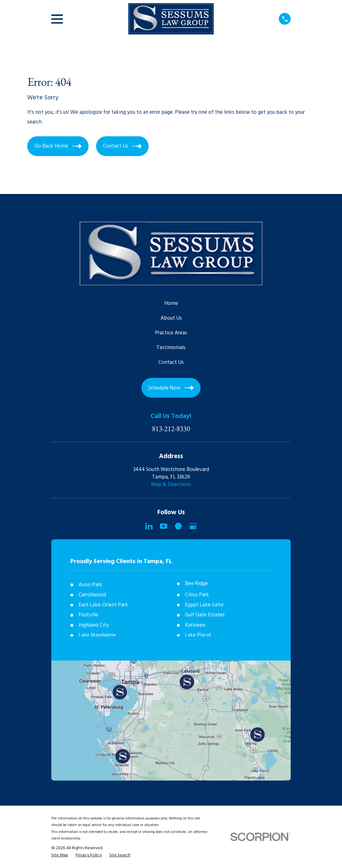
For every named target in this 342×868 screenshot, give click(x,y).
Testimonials (171, 348)
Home (171, 303)
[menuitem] (60, 855)
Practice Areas (171, 333)
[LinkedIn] (149, 526)
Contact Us (171, 362)
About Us (171, 318)
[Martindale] (178, 526)
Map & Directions (171, 485)
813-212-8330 (171, 429)
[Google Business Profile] (193, 526)
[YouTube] (164, 526)
